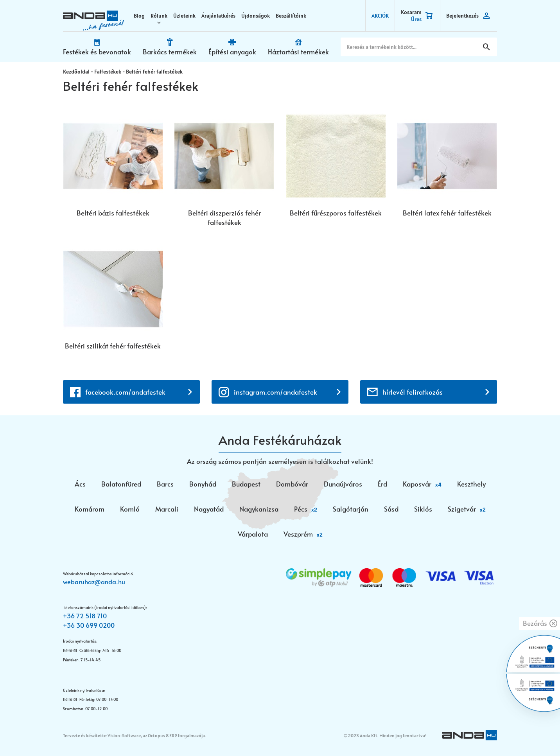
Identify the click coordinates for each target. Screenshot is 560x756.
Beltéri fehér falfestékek (154, 72)
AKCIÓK (380, 16)
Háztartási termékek (298, 52)
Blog (139, 16)
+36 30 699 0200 (89, 625)
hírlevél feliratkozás (413, 392)
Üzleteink (184, 16)
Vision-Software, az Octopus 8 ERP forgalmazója (156, 735)
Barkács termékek (170, 52)
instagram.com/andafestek (276, 392)
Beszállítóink (291, 16)
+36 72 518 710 (85, 616)
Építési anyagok (232, 52)
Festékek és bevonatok (97, 52)
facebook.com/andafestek (125, 392)
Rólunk (159, 16)
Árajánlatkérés (218, 16)
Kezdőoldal (76, 72)
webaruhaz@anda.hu (94, 582)
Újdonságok (256, 16)
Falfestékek (108, 72)
